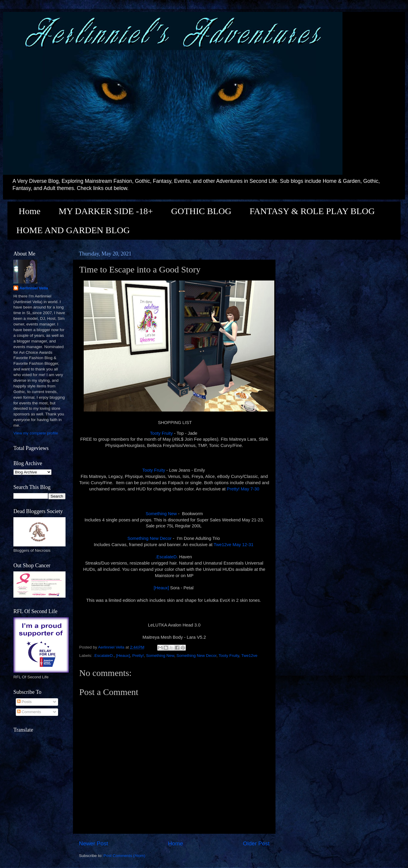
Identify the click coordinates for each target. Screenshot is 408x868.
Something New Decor (150, 538)
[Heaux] (161, 588)
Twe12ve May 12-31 (234, 545)
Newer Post (94, 843)
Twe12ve (249, 656)
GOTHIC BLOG (201, 211)
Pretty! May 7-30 (243, 489)
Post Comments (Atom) (124, 856)
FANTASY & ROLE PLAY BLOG (312, 211)
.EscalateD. (166, 557)
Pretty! (138, 656)
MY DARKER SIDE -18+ (106, 211)
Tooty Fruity (161, 433)
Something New (161, 514)
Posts (24, 702)
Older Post (256, 843)
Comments (29, 712)
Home (30, 211)
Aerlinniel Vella (34, 288)
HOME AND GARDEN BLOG (73, 230)
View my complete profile (36, 433)
